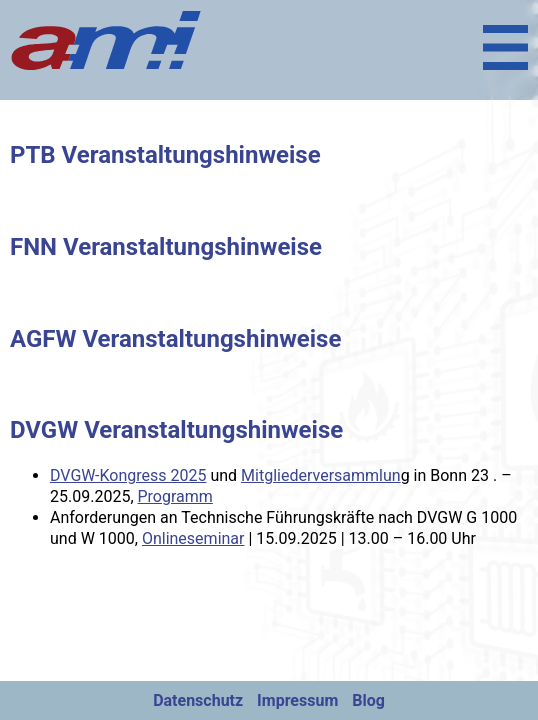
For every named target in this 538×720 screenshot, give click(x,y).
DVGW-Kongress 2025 (128, 475)
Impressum (297, 700)
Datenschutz (198, 700)
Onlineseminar (193, 538)
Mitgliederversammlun (321, 475)
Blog (368, 700)
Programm (175, 496)
